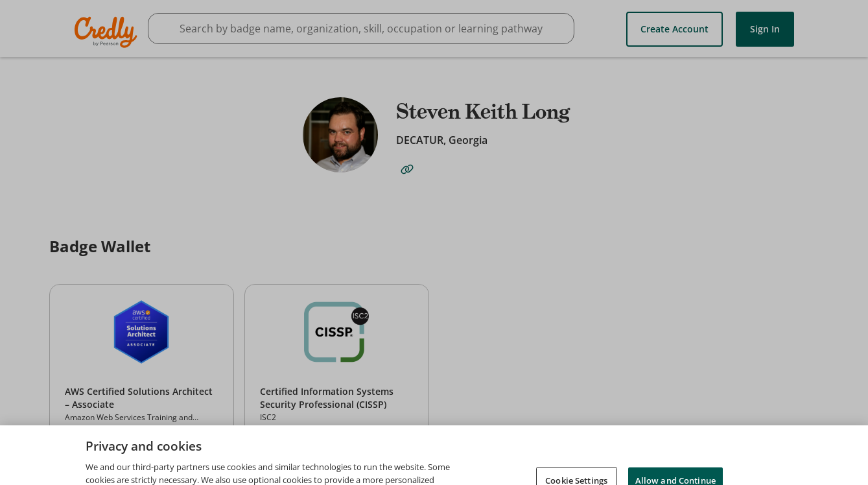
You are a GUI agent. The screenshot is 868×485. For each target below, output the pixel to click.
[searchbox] (361, 29)
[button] (142, 369)
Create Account (674, 29)
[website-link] (407, 169)
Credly (108, 32)
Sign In (765, 29)
